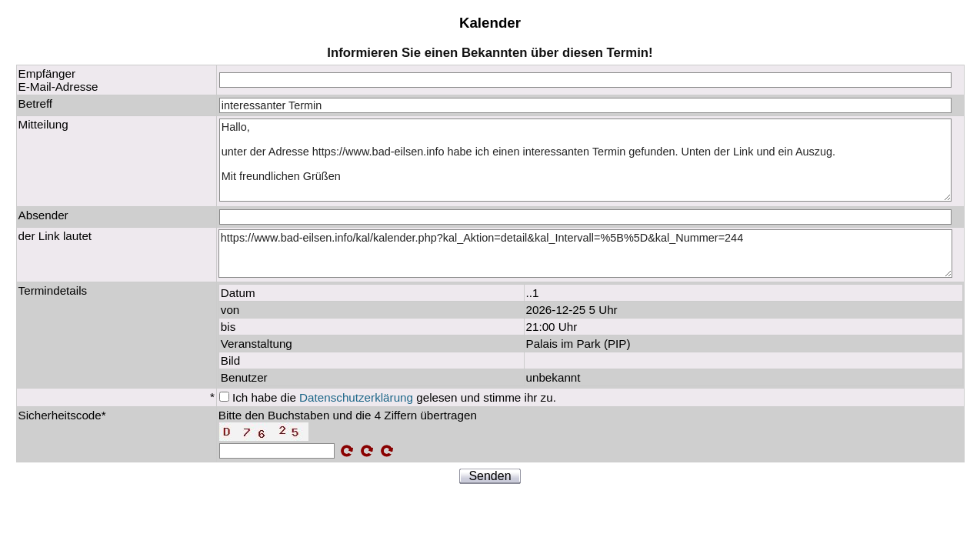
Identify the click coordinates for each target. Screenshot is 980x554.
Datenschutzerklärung (356, 397)
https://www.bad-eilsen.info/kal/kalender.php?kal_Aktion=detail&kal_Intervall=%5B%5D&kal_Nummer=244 (585, 254)
